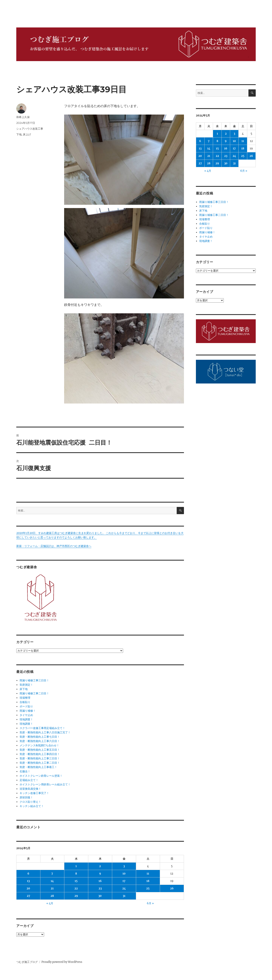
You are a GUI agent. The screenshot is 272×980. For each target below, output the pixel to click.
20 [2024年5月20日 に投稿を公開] (28, 888)
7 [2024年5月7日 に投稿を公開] (52, 874)
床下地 (24, 689)
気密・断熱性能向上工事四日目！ (40, 754)
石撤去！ (25, 771)
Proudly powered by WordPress (62, 962)
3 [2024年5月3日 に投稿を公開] (124, 866)
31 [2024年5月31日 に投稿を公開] (124, 896)
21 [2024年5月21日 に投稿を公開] (52, 888)
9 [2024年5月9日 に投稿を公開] (100, 874)
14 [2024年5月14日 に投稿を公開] (52, 881)
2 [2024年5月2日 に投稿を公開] (100, 866)
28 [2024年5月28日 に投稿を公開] (52, 896)
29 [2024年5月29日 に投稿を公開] (76, 896)
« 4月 (50, 903)
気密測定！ (26, 685)
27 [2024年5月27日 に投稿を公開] (28, 896)
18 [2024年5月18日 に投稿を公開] (148, 881)
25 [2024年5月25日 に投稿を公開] (148, 888)
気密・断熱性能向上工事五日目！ (40, 750)
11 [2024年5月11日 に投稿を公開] (148, 874)
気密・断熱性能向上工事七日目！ (40, 737)
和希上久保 (23, 117)
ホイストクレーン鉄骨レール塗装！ (41, 776)
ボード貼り (26, 706)
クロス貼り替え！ (30, 802)
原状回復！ (26, 797)
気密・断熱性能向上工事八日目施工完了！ (45, 732)
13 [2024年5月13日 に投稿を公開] (28, 881)
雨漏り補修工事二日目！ (34, 693)
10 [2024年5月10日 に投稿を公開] (124, 874)
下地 (19, 134)
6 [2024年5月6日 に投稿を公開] (28, 874)
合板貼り (25, 702)
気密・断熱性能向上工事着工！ (38, 767)
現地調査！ (26, 719)
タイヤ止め (26, 715)
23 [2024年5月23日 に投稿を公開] (100, 888)
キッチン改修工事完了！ (34, 793)
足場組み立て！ (29, 780)
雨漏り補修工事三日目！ (34, 680)
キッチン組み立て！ (32, 806)
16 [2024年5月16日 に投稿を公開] (100, 881)
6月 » (150, 903)
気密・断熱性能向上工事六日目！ (40, 741)
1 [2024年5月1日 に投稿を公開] (76, 866)
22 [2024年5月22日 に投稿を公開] (76, 888)
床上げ (27, 134)
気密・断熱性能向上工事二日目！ (40, 763)
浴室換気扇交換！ (30, 789)
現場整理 (25, 698)
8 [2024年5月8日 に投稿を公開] (76, 874)
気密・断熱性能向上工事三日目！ (40, 758)
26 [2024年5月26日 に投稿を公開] (172, 888)
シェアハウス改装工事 (30, 129)
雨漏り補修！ (28, 711)
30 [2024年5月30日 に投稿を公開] (100, 896)
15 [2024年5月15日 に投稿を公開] (76, 881)
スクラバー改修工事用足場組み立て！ (42, 728)
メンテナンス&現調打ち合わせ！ (39, 745)
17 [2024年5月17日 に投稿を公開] (124, 881)
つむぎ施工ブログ (27, 962)
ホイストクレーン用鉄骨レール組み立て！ (45, 784)
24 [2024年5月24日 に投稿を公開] (124, 888)
